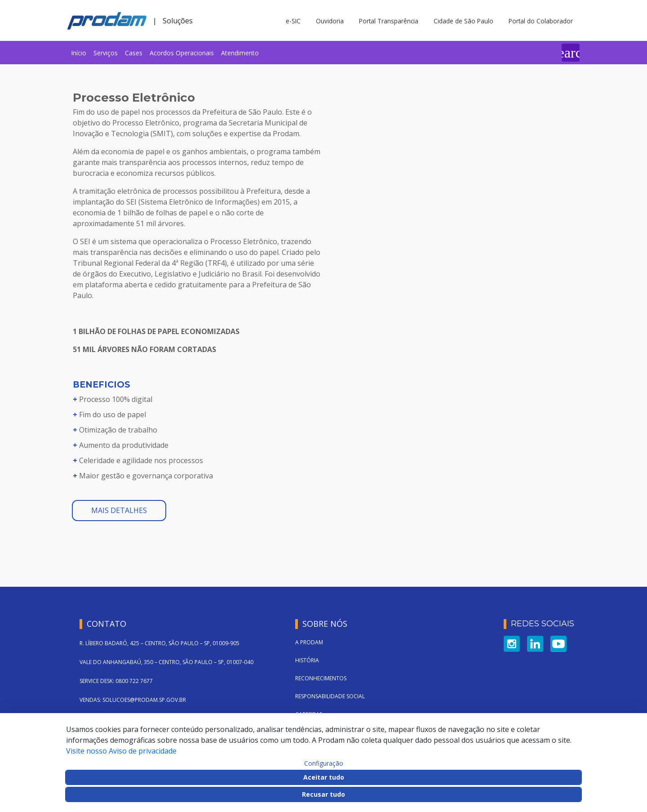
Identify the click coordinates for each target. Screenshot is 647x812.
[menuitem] (79, 53)
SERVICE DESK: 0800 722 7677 (116, 681)
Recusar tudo (323, 794)
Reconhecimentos (321, 678)
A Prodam (309, 642)
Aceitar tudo (324, 777)
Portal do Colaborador (541, 21)
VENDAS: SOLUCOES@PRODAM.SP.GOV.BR (133, 700)
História (307, 660)
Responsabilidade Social (330, 696)
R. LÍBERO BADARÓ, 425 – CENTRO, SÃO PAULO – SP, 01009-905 (160, 643)
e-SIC (293, 21)
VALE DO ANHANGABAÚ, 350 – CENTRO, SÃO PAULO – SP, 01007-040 (166, 662)
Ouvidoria (330, 21)
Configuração (324, 763)
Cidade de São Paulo (463, 21)
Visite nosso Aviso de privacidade (121, 751)
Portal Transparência (389, 21)
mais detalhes (119, 510)
